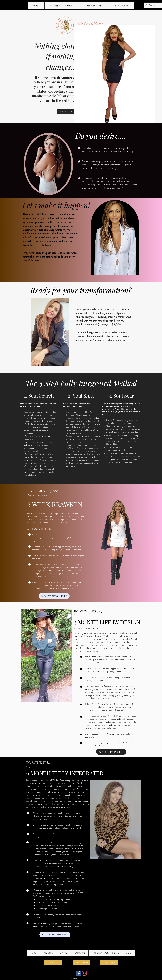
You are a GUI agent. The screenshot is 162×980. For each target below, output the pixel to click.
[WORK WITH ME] (66, 112)
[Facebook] (78, 973)
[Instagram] (84, 973)
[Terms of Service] (81, 962)
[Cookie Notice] (109, 962)
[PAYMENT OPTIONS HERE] (54, 596)
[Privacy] (53, 962)
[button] (95, 6)
